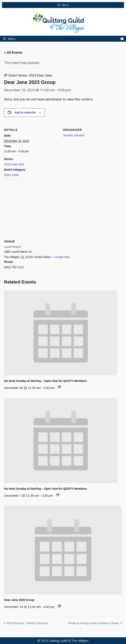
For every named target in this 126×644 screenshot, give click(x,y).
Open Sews (11, 175)
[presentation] (61, 333)
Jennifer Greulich (74, 135)
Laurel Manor (12, 247)
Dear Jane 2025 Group (19, 600)
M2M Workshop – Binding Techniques (27, 623)
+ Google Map (61, 257)
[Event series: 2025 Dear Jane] (59, 606)
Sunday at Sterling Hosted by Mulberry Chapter (94, 623)
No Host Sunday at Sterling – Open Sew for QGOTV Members (46, 381)
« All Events (13, 53)
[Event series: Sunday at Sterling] (59, 387)
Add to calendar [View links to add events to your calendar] (25, 112)
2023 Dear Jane (14, 164)
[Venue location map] (63, 209)
